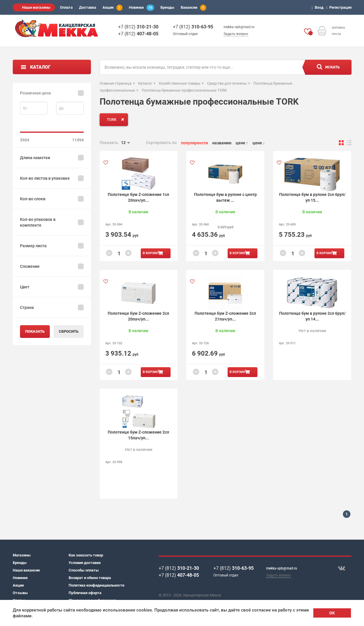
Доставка (88, 7)
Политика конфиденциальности (96, 585)
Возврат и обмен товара (90, 578)
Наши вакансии (26, 570)
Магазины (22, 555)
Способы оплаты (84, 570)
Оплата (66, 7)
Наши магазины (36, 7)
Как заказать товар (86, 555)
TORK (117, 119)
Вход (318, 7)
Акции (113, 8)
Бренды (167, 7)
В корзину (152, 253)
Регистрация (340, 7)
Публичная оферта (85, 593)
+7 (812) (138, 27)
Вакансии (193, 8)
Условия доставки (85, 563)
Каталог (40, 67)
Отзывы (20, 593)
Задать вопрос (236, 34)
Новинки (141, 8)
